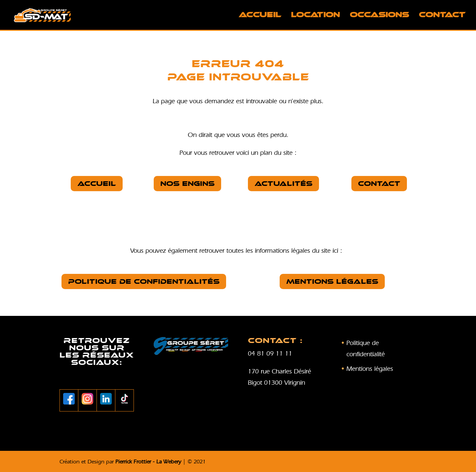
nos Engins (187, 184)
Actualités (283, 184)
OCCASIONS (379, 16)
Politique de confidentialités (144, 281)
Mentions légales (332, 281)
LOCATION (315, 16)
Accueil (260, 16)
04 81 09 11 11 (270, 353)
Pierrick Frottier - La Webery (148, 461)
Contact (442, 16)
